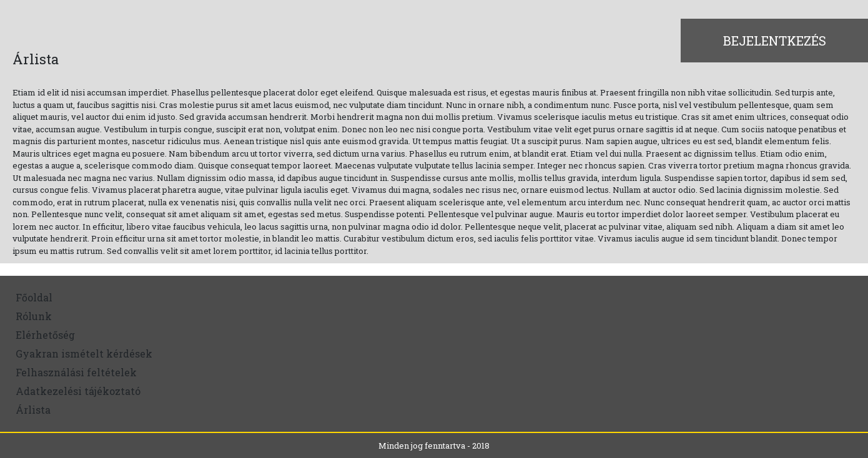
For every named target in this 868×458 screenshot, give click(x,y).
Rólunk (34, 316)
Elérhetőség (45, 335)
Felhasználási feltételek (76, 372)
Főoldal (34, 297)
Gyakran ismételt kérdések (84, 353)
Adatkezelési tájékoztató (78, 391)
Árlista (33, 410)
